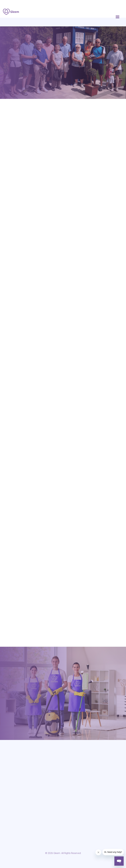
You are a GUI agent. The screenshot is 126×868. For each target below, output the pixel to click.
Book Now (63, 492)
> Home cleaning (10, 796)
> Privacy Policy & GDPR (74, 796)
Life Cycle (18, 207)
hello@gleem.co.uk (88, 707)
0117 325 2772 (62, 469)
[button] (118, 17)
